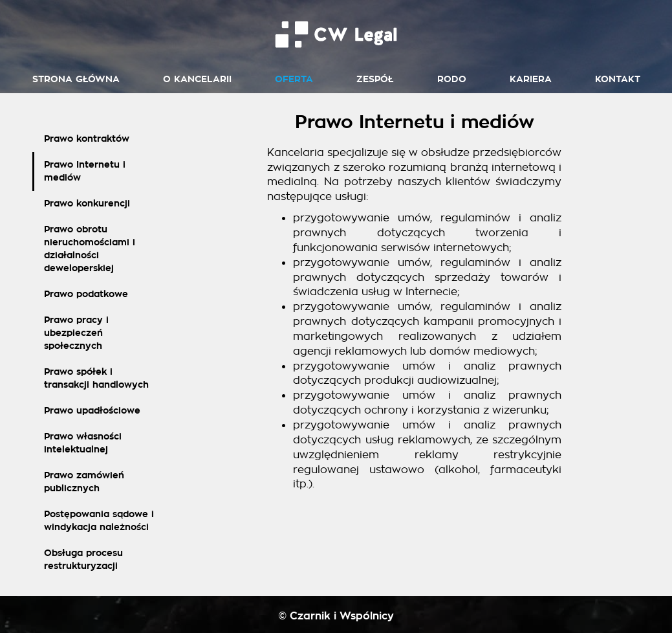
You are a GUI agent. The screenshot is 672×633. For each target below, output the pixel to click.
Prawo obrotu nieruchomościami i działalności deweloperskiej (90, 249)
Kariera (531, 79)
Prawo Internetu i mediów (85, 171)
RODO (452, 79)
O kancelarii (197, 79)
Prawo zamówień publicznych (84, 482)
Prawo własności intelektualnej (83, 443)
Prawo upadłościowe (92, 411)
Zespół (375, 79)
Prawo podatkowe (86, 294)
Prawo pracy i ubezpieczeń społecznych (76, 333)
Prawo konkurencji (87, 204)
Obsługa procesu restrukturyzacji (83, 560)
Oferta (294, 79)
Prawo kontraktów (87, 139)
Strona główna (76, 79)
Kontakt (618, 79)
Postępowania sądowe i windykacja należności (99, 521)
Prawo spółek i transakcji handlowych (96, 378)
